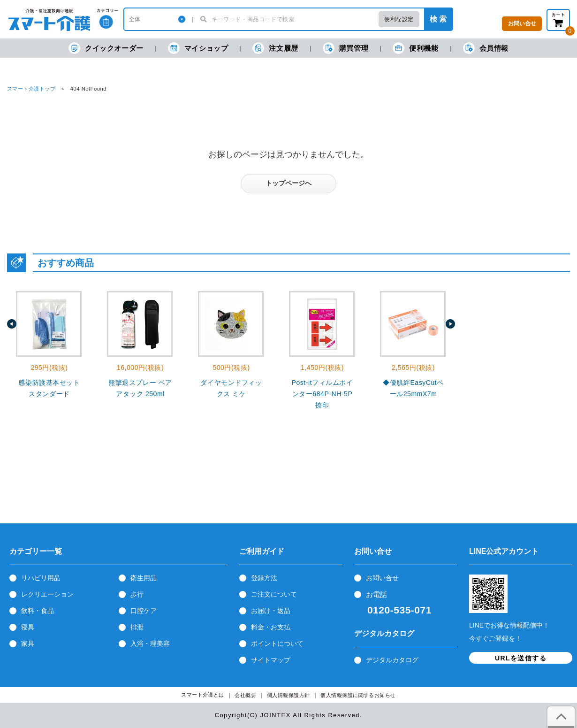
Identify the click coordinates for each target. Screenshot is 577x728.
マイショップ (198, 48)
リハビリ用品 (41, 578)
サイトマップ (271, 660)
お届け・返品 (271, 611)
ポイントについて (277, 644)
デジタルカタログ (392, 660)
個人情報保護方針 (288, 695)
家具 (28, 644)
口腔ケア (144, 611)
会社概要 (245, 695)
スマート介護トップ (31, 89)
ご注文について (274, 594)
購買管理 (345, 48)
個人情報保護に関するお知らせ (358, 695)
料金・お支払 (271, 627)
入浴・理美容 (150, 644)
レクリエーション (47, 594)
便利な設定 (399, 19)
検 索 (438, 19)
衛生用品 (144, 578)
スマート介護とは (203, 695)
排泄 (137, 627)
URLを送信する (521, 658)
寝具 (28, 627)
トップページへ (288, 183)
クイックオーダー (106, 48)
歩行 (137, 594)
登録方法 (264, 578)
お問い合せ (382, 578)
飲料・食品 (38, 611)
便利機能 (415, 48)
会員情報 (486, 48)
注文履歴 (275, 48)
